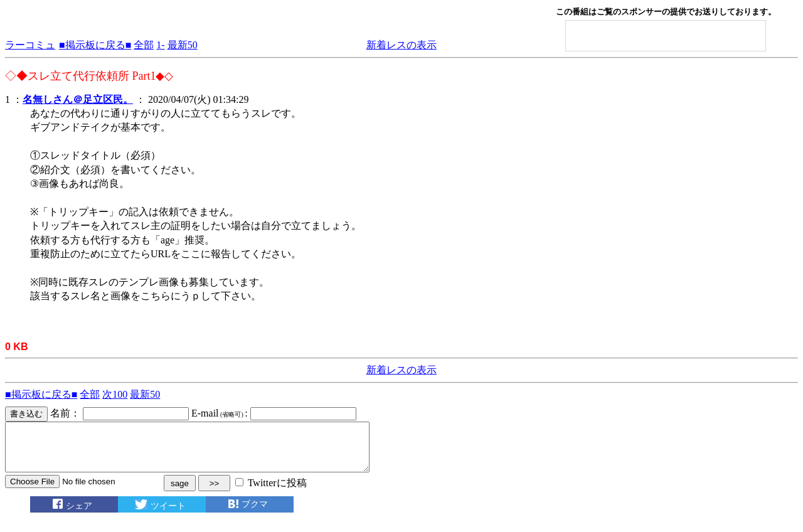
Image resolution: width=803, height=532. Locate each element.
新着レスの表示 (401, 45)
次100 (115, 394)
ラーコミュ (30, 45)
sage (180, 493)
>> (215, 493)
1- (160, 45)
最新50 (183, 45)
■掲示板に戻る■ (95, 45)
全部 (144, 45)
